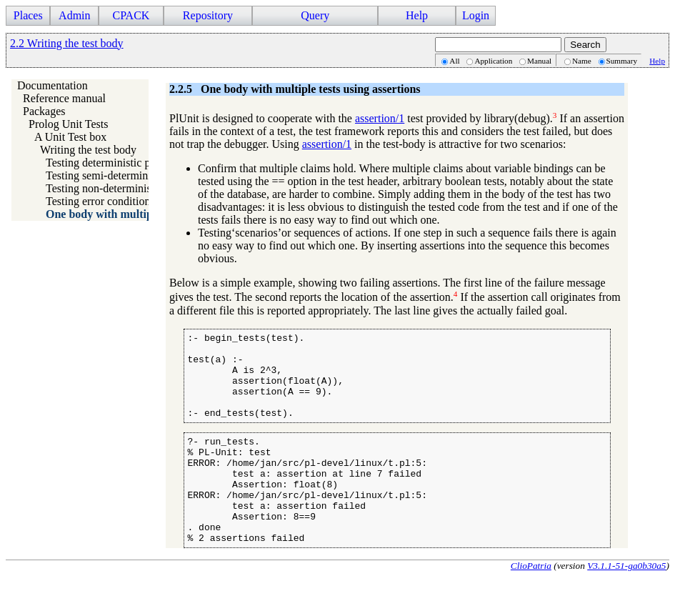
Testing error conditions (100, 201)
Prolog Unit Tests (68, 124)
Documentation (52, 85)
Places (28, 15)
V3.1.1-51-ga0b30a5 (626, 604)
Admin (74, 15)
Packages (44, 111)
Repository (208, 15)
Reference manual (64, 98)
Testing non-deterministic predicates (129, 188)
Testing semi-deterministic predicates (131, 175)
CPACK (131, 15)
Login (476, 15)
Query (315, 15)
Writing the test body (88, 150)
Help (417, 15)
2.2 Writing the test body (67, 43)
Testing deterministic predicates (118, 163)
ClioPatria (531, 604)
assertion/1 (380, 118)
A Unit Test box (70, 137)
